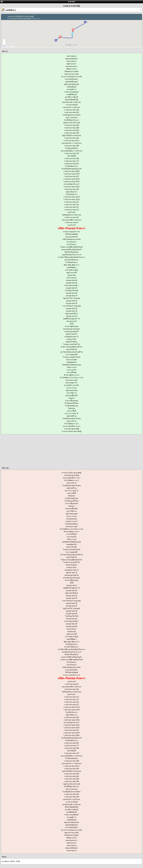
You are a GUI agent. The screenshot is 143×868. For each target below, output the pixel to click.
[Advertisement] (62, 450)
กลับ (2, 2)
